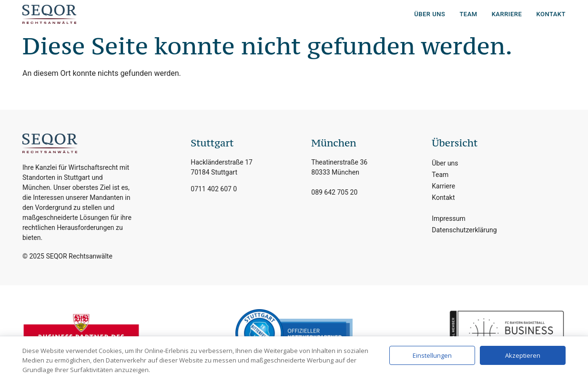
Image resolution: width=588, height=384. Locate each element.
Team (468, 14)
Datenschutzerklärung (464, 230)
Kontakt (551, 14)
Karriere (507, 14)
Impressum (448, 218)
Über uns (430, 14)
